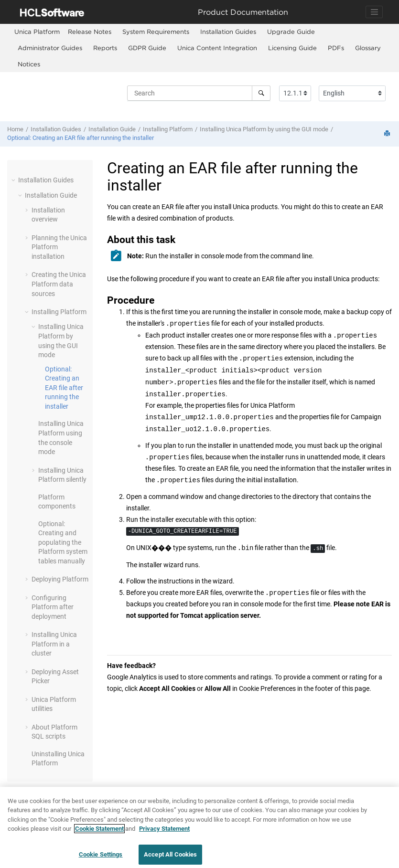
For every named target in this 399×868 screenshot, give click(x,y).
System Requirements (156, 32)
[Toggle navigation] (374, 12)
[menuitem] (37, 32)
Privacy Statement (164, 834)
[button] (14, 180)
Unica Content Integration (217, 48)
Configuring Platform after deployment (53, 607)
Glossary (368, 48)
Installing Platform (168, 129)
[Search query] (199, 93)
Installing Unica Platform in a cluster (54, 644)
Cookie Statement (99, 834)
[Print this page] (388, 134)
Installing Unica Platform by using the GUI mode (264, 129)
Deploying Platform (60, 579)
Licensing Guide (292, 48)
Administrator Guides (50, 48)
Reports (105, 48)
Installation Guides (228, 32)
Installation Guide (112, 129)
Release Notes (90, 32)
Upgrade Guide (291, 32)
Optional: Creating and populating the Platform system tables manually (63, 542)
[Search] (261, 93)
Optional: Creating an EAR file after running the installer (81, 138)
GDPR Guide (147, 48)
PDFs (336, 48)
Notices (29, 64)
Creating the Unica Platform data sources (59, 284)
